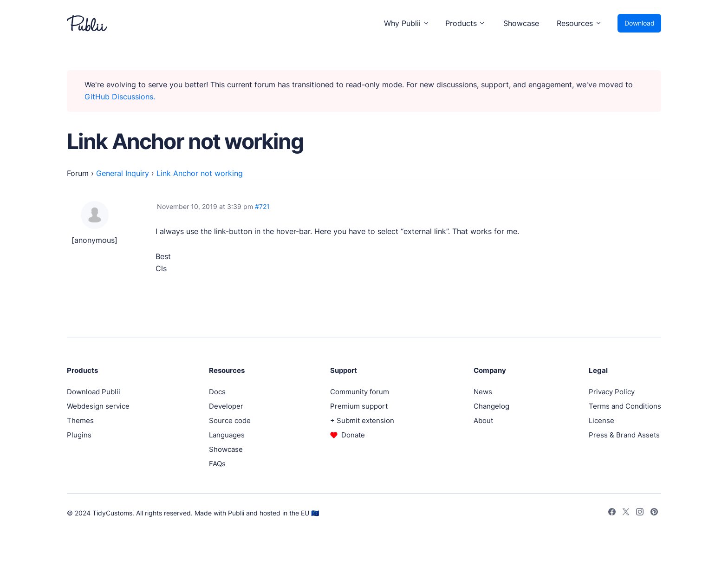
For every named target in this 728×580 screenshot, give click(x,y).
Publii (236, 513)
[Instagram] (640, 513)
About (483, 420)
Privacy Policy (612, 392)
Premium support (359, 406)
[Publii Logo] (87, 23)
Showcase (521, 23)
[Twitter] (626, 513)
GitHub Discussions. (120, 97)
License (601, 420)
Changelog (491, 406)
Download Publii (94, 392)
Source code (230, 420)
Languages (227, 435)
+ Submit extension (362, 420)
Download (640, 23)
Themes (80, 420)
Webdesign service (98, 406)
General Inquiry (123, 173)
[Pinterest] (654, 513)
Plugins (79, 435)
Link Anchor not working (200, 173)
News (483, 392)
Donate (353, 435)
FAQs (217, 464)
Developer (226, 406)
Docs (217, 392)
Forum (78, 173)
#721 (262, 206)
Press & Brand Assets (624, 435)
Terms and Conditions (625, 406)
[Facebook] (612, 513)
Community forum (360, 392)
